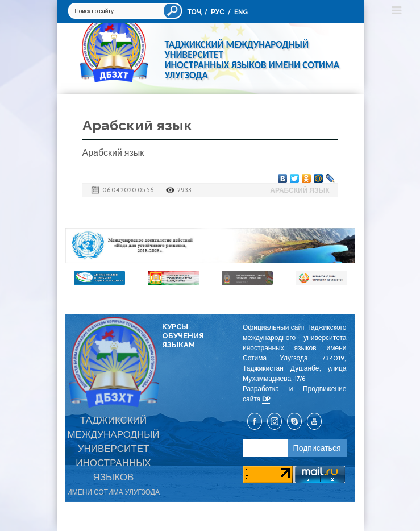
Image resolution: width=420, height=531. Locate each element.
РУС (218, 12)
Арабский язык (300, 190)
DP (266, 399)
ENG (241, 12)
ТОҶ (194, 12)
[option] (210, 246)
